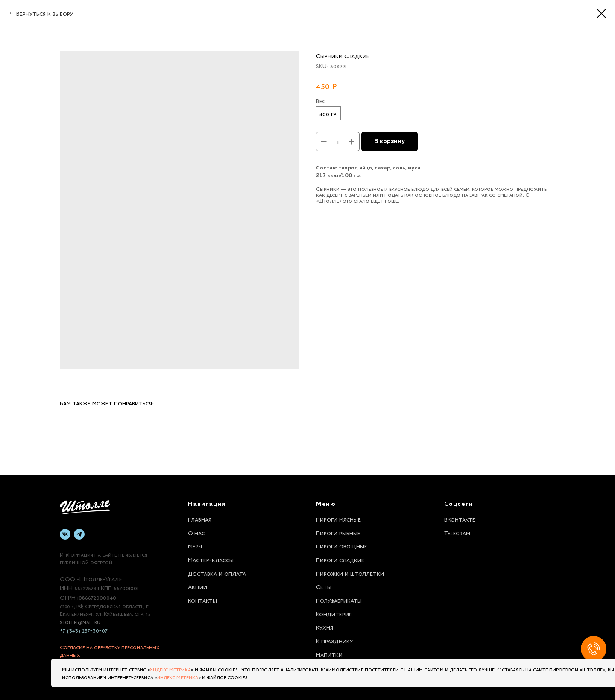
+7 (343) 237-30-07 (84, 630)
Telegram (457, 532)
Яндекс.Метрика (170, 669)
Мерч (195, 545)
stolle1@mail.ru (80, 621)
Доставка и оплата (217, 573)
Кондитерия (334, 613)
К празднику (334, 640)
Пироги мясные (338, 519)
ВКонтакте (460, 519)
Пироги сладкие (340, 559)
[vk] (65, 534)
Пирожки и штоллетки (350, 573)
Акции (198, 586)
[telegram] (79, 534)
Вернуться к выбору (45, 13)
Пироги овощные (342, 545)
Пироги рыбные (338, 532)
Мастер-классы (211, 559)
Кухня (325, 627)
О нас (196, 532)
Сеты (324, 586)
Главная (200, 519)
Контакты (202, 600)
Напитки (329, 654)
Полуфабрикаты (339, 600)
